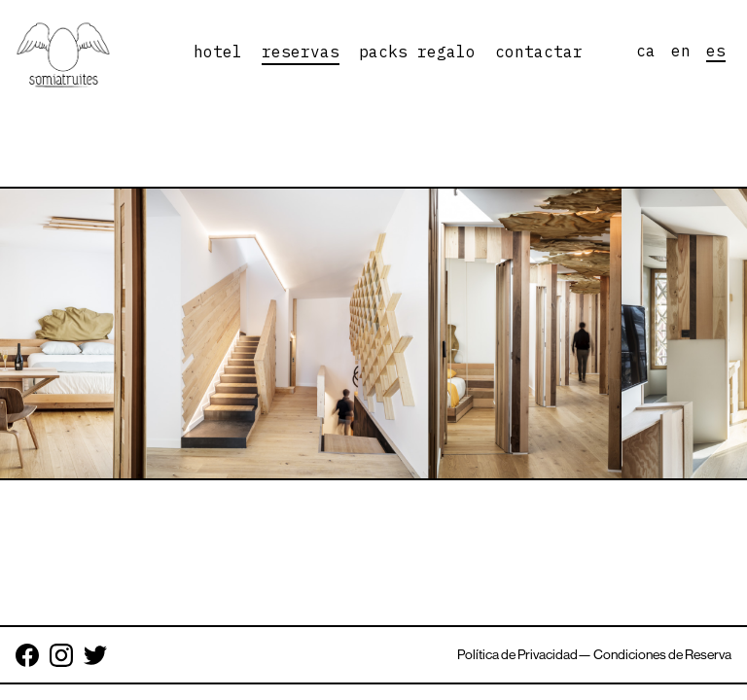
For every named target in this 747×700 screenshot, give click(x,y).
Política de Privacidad (517, 654)
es (716, 51)
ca (646, 51)
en (681, 51)
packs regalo (417, 52)
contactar (539, 52)
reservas (301, 52)
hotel (218, 52)
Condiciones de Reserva (662, 654)
